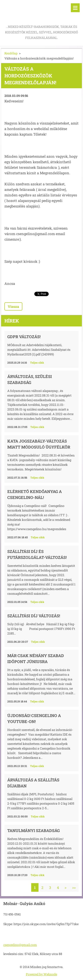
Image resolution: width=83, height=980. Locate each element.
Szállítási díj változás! (34, 616)
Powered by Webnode (41, 974)
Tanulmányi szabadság (34, 830)
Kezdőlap (11, 53)
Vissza (13, 306)
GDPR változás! (24, 337)
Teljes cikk (37, 362)
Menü (75, 8)
